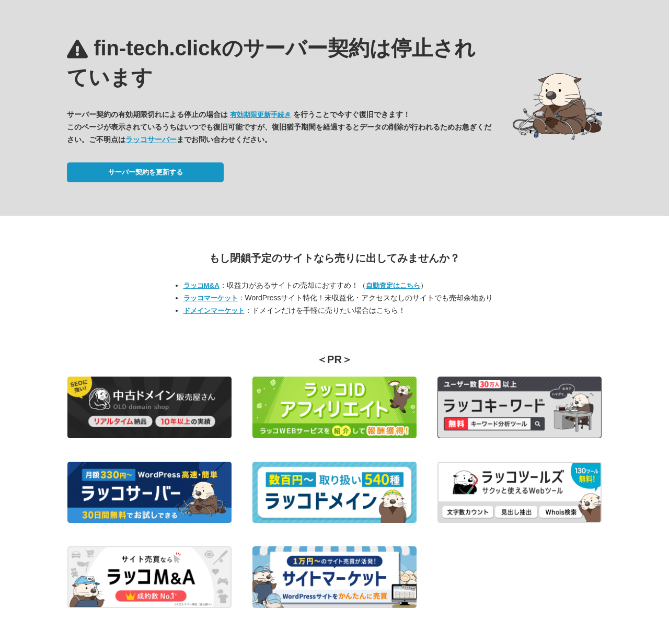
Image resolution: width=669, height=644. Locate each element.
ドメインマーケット (214, 311)
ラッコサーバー (151, 139)
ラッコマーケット (211, 298)
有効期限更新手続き (261, 115)
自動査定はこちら (393, 285)
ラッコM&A (201, 285)
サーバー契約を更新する (146, 172)
